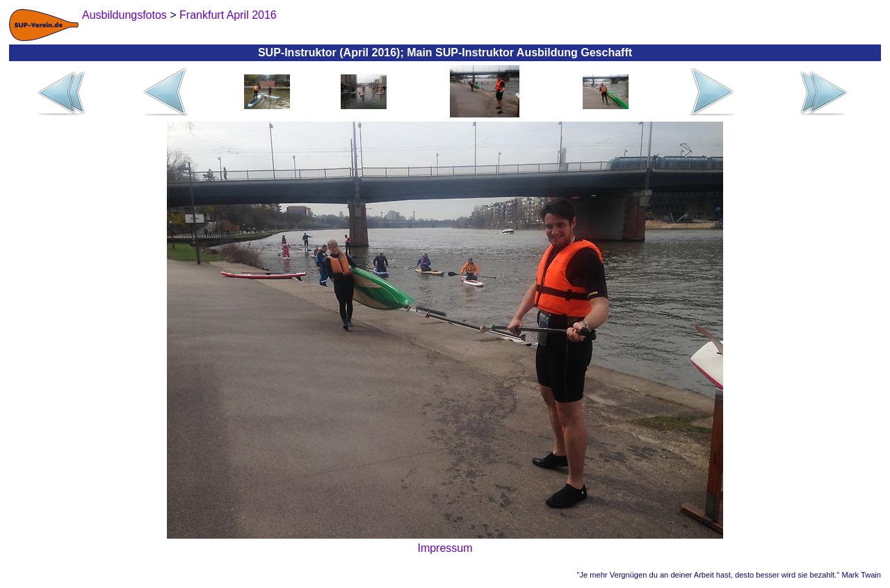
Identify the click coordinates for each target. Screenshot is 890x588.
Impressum (445, 548)
